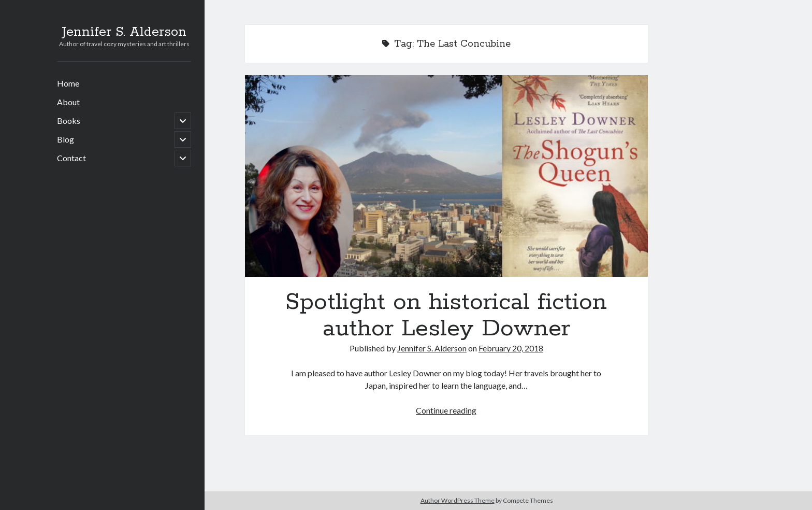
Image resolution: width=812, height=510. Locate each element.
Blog (66, 139)
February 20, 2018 (511, 348)
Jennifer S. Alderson (124, 32)
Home (68, 83)
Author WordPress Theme (458, 500)
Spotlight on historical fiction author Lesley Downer (446, 176)
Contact (71, 158)
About (68, 102)
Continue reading (446, 410)
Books (69, 121)
